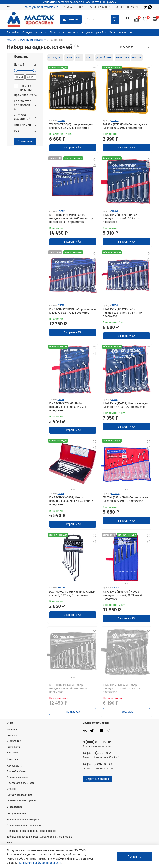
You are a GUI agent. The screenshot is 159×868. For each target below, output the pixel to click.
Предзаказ (73, 712)
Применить (25, 141)
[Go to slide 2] (128, 207)
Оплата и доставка (18, 777)
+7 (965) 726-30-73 (100, 7)
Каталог (71, 19)
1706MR (61, 400)
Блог (10, 843)
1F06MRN (115, 588)
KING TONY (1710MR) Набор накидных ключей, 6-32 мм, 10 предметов (122, 313)
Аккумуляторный (94, 32)
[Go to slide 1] (125, 207)
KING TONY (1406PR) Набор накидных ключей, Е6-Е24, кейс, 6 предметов (71, 501)
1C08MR (115, 211)
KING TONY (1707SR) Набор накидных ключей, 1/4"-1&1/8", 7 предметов (126, 405)
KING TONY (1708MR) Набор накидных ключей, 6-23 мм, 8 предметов (122, 688)
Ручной (13, 32)
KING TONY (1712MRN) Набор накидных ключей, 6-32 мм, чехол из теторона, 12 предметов (71, 218)
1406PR (61, 494)
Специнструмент (35, 32)
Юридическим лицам (19, 795)
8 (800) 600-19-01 (127, 7)
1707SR (114, 400)
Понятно (134, 857)
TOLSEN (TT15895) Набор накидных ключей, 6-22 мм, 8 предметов (125, 126)
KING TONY (122, 57)
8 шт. (79, 57)
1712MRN (61, 211)
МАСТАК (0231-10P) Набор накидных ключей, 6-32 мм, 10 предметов (125, 499)
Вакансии (13, 753)
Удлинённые (104, 57)
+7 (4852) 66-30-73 (73, 7)
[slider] (16, 70)
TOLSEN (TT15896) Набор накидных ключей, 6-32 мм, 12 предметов (71, 126)
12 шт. (69, 57)
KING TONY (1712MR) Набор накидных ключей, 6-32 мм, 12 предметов (73, 311)
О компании (14, 741)
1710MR (114, 305)
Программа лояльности (21, 783)
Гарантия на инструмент (21, 800)
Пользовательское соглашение (25, 825)
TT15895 (115, 120)
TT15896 (61, 120)
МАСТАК (137, 57)
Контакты (12, 735)
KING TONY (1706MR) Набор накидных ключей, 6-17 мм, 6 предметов (68, 407)
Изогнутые (55, 57)
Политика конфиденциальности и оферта (32, 831)
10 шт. (89, 57)
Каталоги (12, 729)
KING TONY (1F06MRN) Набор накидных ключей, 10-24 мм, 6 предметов (122, 595)
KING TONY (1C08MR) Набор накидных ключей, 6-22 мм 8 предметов (121, 218)
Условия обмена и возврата (23, 819)
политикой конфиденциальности (40, 863)
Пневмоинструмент (64, 32)
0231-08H (62, 588)
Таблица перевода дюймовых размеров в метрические (39, 837)
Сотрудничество (16, 813)
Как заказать (14, 766)
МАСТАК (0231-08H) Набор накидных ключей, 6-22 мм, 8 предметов (72, 593)
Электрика (118, 32)
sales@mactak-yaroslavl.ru (42, 7)
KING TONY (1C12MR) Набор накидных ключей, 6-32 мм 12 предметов (68, 688)
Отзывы (12, 789)
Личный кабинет (17, 771)
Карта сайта (14, 747)
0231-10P (115, 494)
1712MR (61, 305)
